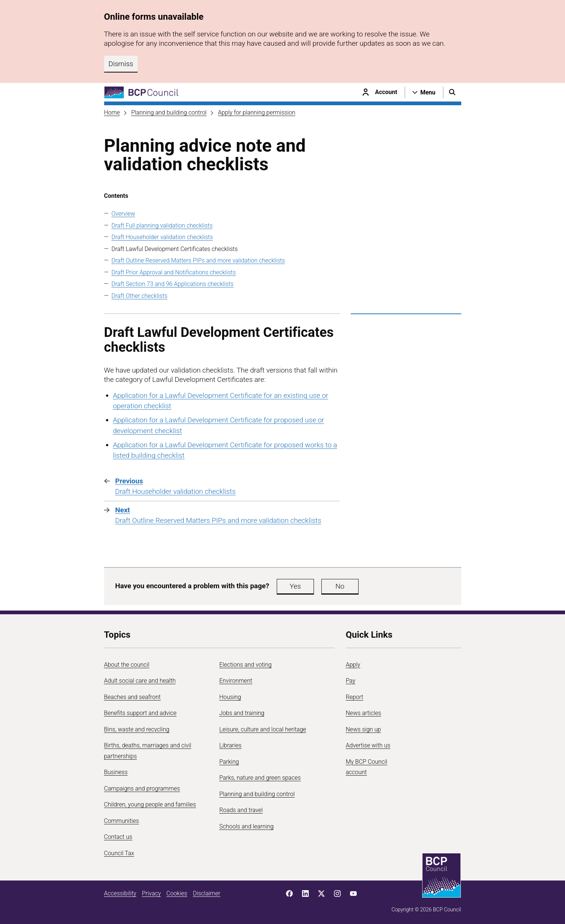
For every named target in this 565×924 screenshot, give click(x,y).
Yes (295, 586)
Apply (353, 665)
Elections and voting (246, 665)
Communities (122, 821)
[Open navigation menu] (424, 92)
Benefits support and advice (140, 713)
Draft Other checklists (140, 296)
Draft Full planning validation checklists (162, 226)
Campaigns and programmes (142, 788)
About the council (127, 665)
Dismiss (121, 64)
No (340, 586)
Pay (351, 681)
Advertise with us (368, 745)
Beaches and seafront (133, 697)
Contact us (118, 837)
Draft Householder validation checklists (162, 237)
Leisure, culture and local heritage (263, 729)
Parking (229, 762)
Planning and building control (169, 112)
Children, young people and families (150, 804)
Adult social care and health (140, 681)
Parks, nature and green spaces (260, 778)
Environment (236, 681)
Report (355, 697)
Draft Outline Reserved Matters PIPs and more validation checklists (198, 260)
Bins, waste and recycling (137, 729)
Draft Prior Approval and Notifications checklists (174, 272)
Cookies (177, 893)
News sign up (364, 729)
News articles (364, 713)
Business (116, 772)
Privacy (151, 893)
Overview (123, 214)
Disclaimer (206, 893)
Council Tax (119, 853)
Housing (230, 697)
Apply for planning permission (257, 112)
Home (112, 112)
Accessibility (120, 893)
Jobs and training (242, 713)
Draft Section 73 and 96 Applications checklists (173, 284)
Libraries (231, 745)
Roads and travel (241, 810)
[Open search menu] (452, 92)
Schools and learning (247, 826)
